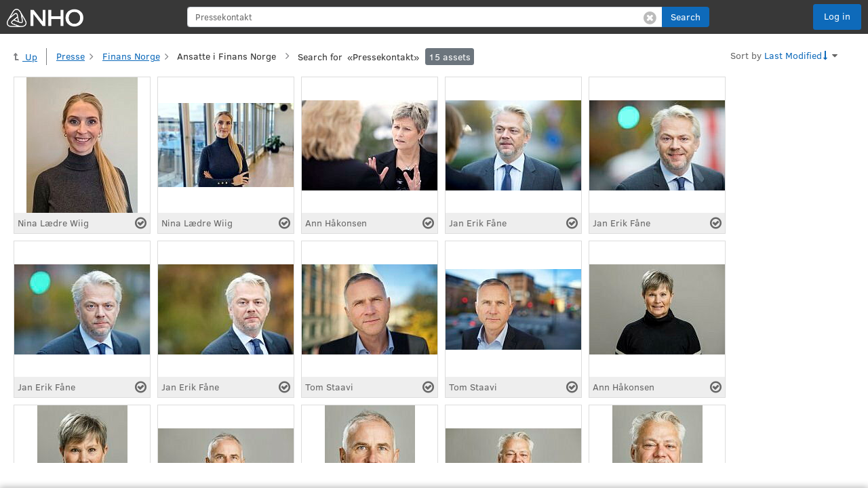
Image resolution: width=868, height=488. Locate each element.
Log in (837, 16)
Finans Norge (131, 56)
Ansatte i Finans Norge (226, 56)
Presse (71, 56)
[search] (425, 17)
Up (25, 57)
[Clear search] (650, 17)
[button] (686, 17)
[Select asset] (141, 223)
